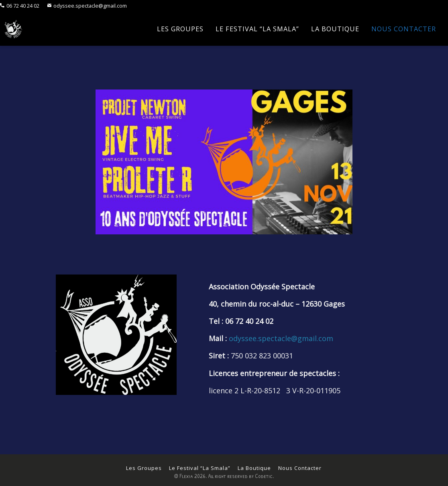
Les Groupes (180, 29)
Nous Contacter (404, 29)
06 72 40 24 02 (20, 6)
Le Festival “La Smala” (257, 29)
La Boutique (335, 29)
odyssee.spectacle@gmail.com (87, 6)
